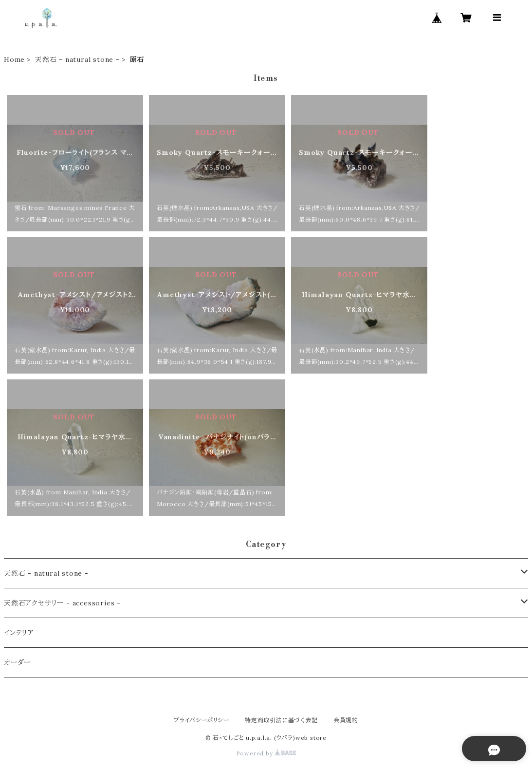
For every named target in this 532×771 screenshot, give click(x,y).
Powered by (266, 753)
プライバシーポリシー (202, 720)
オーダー (17, 662)
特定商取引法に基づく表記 (281, 720)
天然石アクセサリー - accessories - (62, 603)
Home (14, 59)
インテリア (19, 633)
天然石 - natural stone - (77, 59)
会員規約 (346, 720)
